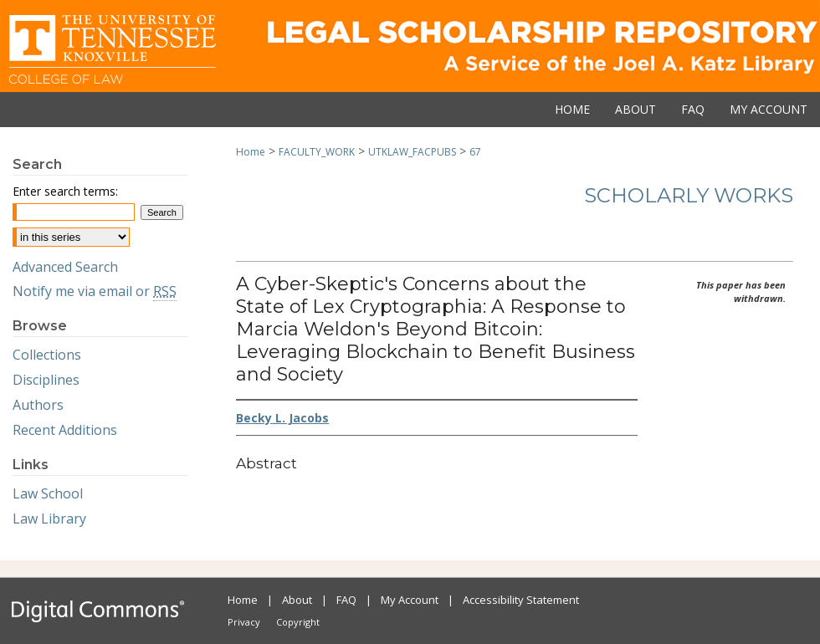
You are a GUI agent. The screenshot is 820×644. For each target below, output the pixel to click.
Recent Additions (65, 430)
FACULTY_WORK (317, 152)
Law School (48, 493)
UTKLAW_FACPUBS (412, 152)
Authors (38, 405)
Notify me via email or (95, 291)
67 (475, 152)
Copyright (298, 622)
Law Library (49, 519)
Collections (47, 355)
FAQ (346, 600)
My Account (410, 600)
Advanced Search (65, 267)
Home (251, 152)
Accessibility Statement (521, 600)
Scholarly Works (689, 195)
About (297, 600)
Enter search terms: (65, 191)
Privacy (244, 622)
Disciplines (46, 380)
